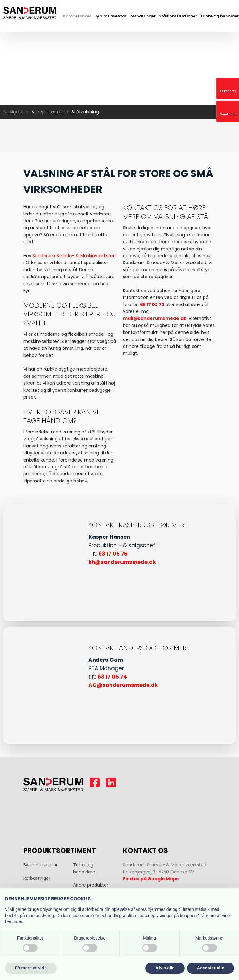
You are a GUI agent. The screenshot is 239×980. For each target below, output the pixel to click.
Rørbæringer (143, 16)
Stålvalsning (85, 112)
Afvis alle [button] (165, 968)
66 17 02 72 (152, 305)
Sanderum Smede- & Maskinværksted (74, 256)
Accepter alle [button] (211, 968)
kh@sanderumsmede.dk (122, 562)
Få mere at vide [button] (31, 968)
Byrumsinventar (110, 16)
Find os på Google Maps (151, 879)
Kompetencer (77, 16)
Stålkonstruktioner (178, 16)
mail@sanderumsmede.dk (155, 318)
